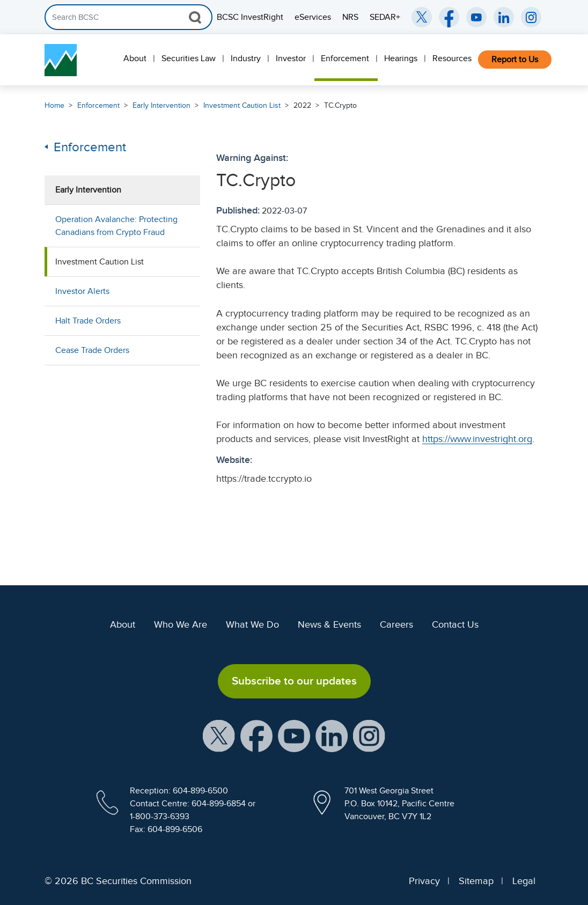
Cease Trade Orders (92, 350)
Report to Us (515, 60)
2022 (302, 105)
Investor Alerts (82, 291)
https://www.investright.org (477, 439)
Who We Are (181, 624)
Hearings (401, 58)
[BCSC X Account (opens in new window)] (219, 735)
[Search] (128, 17)
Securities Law (189, 58)
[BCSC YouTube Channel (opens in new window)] (476, 17)
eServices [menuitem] (313, 17)
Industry (246, 58)
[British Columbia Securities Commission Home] (61, 60)
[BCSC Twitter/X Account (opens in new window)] (422, 17)
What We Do (252, 624)
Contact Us (455, 624)
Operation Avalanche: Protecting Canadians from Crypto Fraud (116, 226)
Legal (524, 881)
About (135, 58)
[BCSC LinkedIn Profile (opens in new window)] (332, 735)
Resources (452, 58)
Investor (291, 58)
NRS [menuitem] (350, 17)
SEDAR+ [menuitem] (385, 17)
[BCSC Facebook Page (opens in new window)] (449, 17)
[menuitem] (136, 60)
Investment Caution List (242, 105)
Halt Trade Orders (88, 321)
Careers (396, 624)
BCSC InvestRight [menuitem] (250, 17)
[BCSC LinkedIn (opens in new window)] (504, 17)
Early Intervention (161, 105)
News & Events (329, 624)
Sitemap (476, 881)
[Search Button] (195, 17)
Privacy (424, 881)
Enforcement (345, 58)
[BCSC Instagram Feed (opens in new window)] (531, 17)
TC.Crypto (340, 105)
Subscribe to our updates (294, 681)
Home (54, 105)
